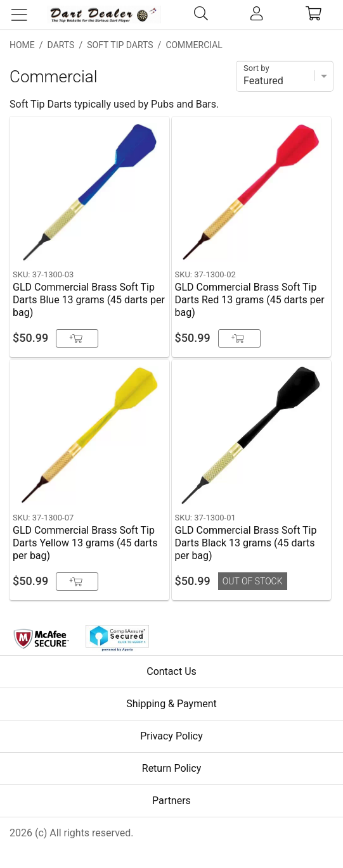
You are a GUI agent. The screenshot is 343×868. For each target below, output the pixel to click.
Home (22, 45)
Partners (171, 801)
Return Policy (171, 768)
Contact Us (171, 671)
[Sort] (285, 76)
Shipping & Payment (171, 704)
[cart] (314, 15)
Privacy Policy (171, 736)
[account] (256, 15)
